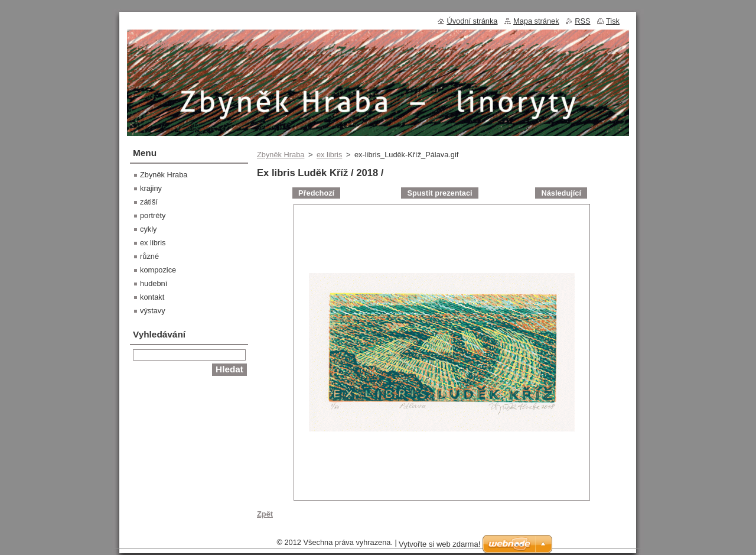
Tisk (613, 21)
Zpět (265, 514)
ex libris (329, 155)
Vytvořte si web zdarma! (439, 544)
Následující (561, 193)
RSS (582, 21)
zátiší (149, 202)
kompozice (158, 270)
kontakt (152, 297)
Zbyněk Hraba (281, 155)
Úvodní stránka (472, 21)
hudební (154, 283)
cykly (148, 229)
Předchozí (316, 193)
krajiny (151, 188)
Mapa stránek (536, 21)
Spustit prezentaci (439, 193)
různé (149, 256)
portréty (153, 215)
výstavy (153, 311)
